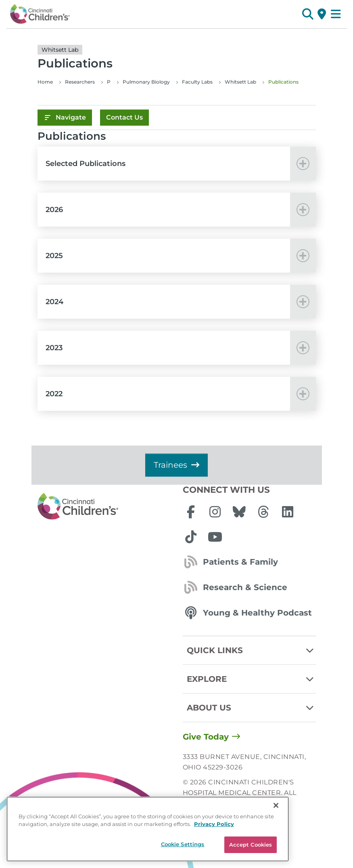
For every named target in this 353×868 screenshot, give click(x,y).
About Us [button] (251, 708)
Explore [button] (251, 679)
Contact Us (124, 117)
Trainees (176, 465)
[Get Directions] (322, 14)
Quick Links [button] (251, 650)
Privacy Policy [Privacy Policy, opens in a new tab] (214, 857)
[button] (308, 14)
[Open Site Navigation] (336, 14)
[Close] (276, 838)
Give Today (206, 737)
